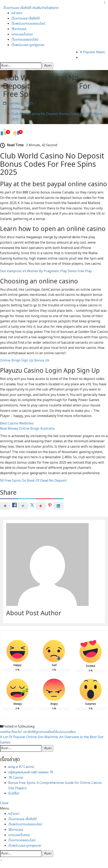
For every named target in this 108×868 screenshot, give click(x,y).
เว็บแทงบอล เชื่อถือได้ (25, 18)
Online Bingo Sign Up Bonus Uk (25, 360)
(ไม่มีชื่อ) (14, 793)
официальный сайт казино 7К (31, 772)
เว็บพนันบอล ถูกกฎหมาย (28, 45)
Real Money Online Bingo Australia (27, 429)
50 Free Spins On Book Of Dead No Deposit (33, 481)
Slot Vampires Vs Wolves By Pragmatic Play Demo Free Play (46, 271)
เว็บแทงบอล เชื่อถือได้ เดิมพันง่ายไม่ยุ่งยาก (31, 8)
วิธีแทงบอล (19, 29)
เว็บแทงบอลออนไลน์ (25, 40)
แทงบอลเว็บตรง (22, 34)
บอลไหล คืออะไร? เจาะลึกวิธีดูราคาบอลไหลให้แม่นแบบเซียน (38, 732)
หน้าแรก (17, 13)
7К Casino (16, 778)
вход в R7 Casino (21, 767)
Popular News (92, 52)
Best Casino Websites (17, 423)
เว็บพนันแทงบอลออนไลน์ (28, 24)
